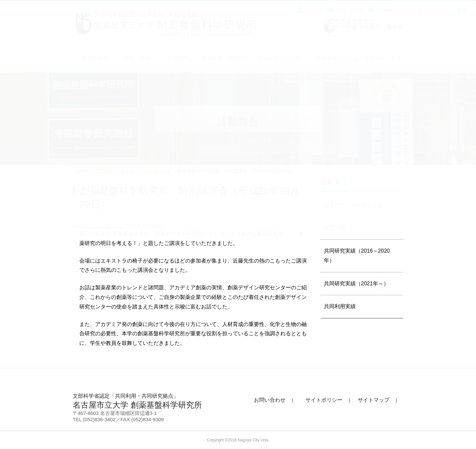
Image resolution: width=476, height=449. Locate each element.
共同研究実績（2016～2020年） (357, 256)
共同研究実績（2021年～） (356, 284)
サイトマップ (374, 400)
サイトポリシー (324, 400)
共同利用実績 (340, 306)
